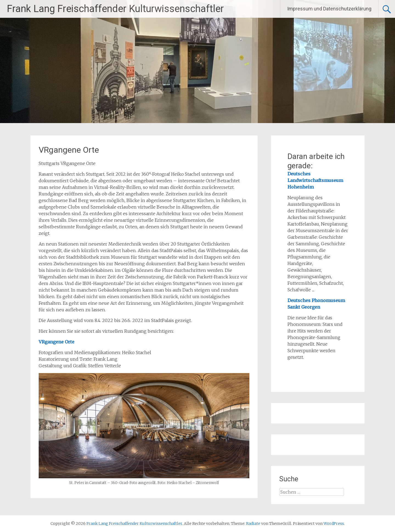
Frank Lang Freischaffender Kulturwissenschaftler (115, 9)
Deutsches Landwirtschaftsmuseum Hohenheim (315, 180)
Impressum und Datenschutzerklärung (329, 9)
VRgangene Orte (57, 342)
